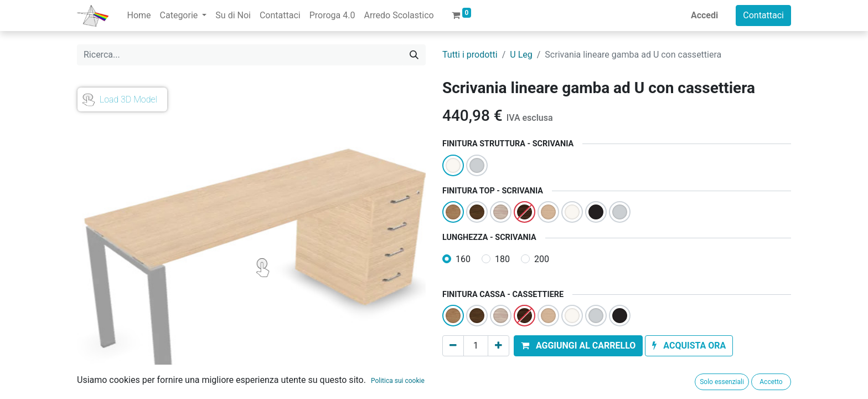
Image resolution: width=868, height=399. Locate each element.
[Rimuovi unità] (453, 346)
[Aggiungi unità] (498, 346)
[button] (578, 346)
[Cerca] (414, 55)
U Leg (521, 55)
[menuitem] (139, 16)
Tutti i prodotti (470, 55)
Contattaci (763, 15)
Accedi (704, 15)
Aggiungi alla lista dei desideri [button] (508, 371)
